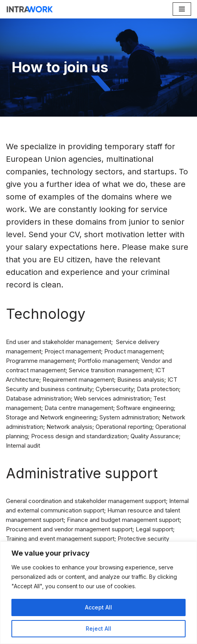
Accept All (98, 607)
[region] (98, 593)
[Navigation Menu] (182, 9)
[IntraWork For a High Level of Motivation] (29, 9)
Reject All (98, 628)
